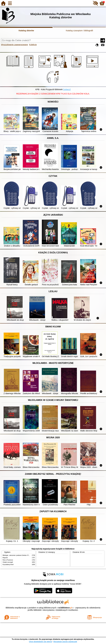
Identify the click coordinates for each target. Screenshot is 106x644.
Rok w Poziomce (8, 560)
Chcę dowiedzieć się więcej (40, 642)
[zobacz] (67, 89)
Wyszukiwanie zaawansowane (14, 45)
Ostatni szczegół (8, 562)
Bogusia (5, 558)
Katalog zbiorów (26, 31)
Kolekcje (33, 45)
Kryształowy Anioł (8, 565)
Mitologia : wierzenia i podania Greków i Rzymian (18, 555)
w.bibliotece (65, 608)
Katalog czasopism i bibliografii (79, 31)
